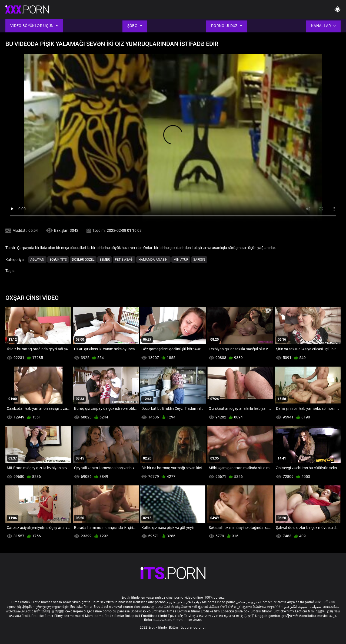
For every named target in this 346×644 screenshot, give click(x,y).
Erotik (26, 616)
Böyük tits (58, 260)
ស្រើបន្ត (46, 611)
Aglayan (37, 260)
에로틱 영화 (325, 611)
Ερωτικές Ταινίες (182, 616)
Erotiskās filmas (164, 611)
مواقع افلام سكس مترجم (184, 602)
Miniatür (181, 260)
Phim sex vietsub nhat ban (112, 602)
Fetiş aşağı (124, 260)
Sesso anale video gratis (72, 602)
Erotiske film (211, 611)
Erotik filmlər (115, 616)
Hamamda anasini (153, 260)
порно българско (137, 607)
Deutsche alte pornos (149, 602)
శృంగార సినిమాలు (254, 607)
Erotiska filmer (82, 607)
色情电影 (58, 611)
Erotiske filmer (43, 616)
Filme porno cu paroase (112, 611)
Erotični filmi (305, 611)
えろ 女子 (247, 616)
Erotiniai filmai (189, 611)
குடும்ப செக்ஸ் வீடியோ (169, 607)
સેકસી (193, 607)
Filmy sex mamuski (69, 616)
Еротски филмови (236, 611)
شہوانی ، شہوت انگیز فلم (303, 607)
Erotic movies (42, 602)
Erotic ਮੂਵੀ (32, 611)
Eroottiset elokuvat (108, 607)
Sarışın (199, 260)
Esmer (105, 260)
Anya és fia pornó (301, 602)
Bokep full (132, 616)
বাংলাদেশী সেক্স (325, 602)
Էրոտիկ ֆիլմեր (21, 607)
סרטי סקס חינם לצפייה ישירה (217, 616)
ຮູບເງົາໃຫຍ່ (290, 616)
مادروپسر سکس (248, 602)
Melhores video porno (219, 602)
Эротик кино (141, 611)
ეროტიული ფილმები (53, 607)
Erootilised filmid (155, 616)
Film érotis (194, 620)
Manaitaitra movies (314, 616)
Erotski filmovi (262, 611)
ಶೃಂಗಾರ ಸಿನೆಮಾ (209, 607)
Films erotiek (21, 602)
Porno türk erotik (273, 602)
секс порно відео (79, 611)
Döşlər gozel (83, 260)
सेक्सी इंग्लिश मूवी (231, 607)
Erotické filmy (285, 611)
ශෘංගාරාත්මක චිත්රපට (169, 620)
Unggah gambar (268, 616)
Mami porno (94, 616)
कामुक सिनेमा (275, 607)
